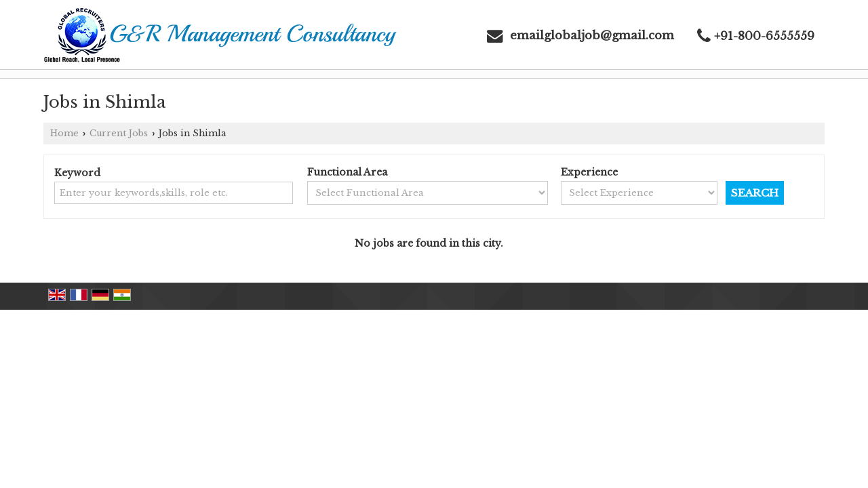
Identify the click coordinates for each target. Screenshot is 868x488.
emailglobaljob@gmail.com (592, 36)
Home (64, 133)
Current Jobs (119, 133)
